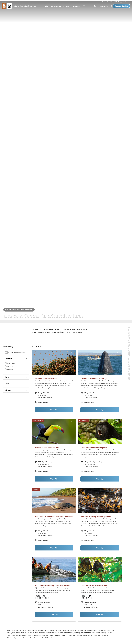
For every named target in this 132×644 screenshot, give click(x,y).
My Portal (124, 2)
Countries (8, 358)
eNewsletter (104, 6)
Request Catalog (121, 6)
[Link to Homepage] (19, 6)
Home (7, 309)
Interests (8, 389)
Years (7, 383)
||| (84, 6)
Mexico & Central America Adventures (22, 309)
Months (8, 376)
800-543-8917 (111, 2)
